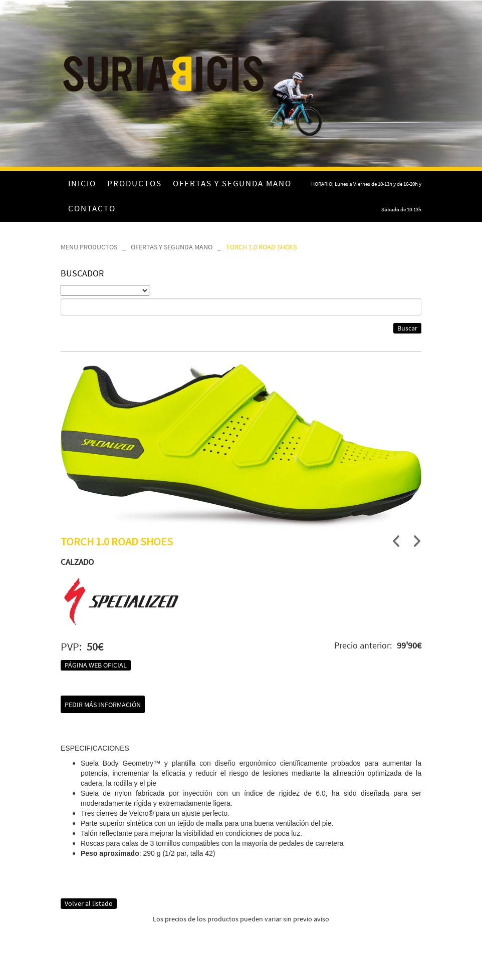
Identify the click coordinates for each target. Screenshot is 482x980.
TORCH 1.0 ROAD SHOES (261, 247)
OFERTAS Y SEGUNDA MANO (172, 247)
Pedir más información (103, 705)
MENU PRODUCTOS (89, 247)
